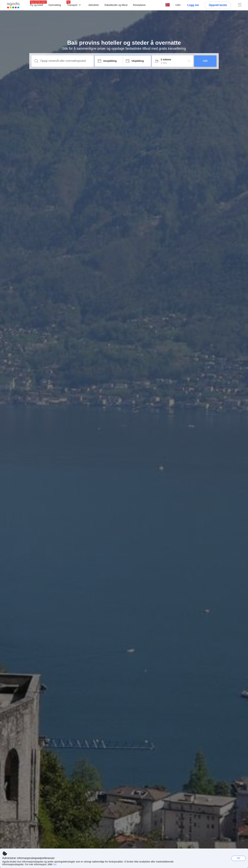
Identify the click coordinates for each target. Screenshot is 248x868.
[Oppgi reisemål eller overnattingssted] (65, 61)
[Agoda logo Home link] (13, 5)
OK (239, 858)
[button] (178, 5)
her (55, 864)
